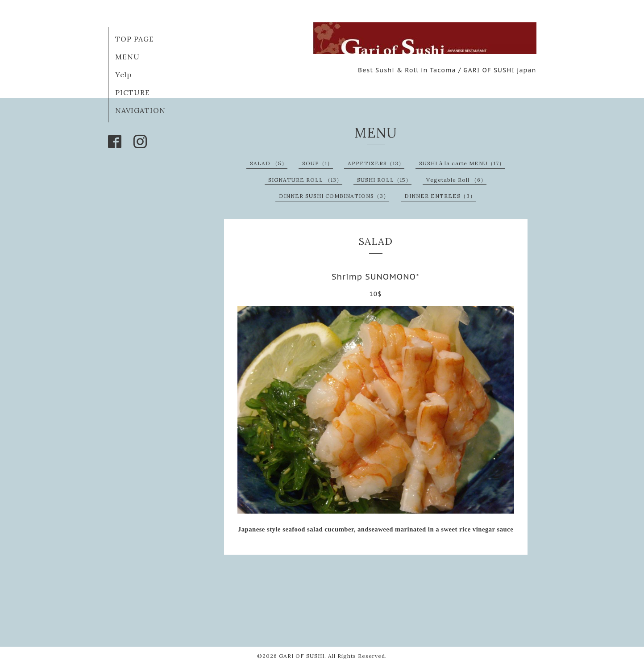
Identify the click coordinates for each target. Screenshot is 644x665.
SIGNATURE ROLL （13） (305, 180)
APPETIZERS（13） (376, 163)
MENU (127, 57)
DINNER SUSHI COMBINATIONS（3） (334, 196)
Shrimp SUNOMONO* (376, 277)
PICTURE (133, 92)
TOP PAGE (135, 39)
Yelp (123, 75)
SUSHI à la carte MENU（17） (462, 163)
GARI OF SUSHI (302, 656)
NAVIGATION (140, 110)
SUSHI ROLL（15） (384, 180)
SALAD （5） (269, 163)
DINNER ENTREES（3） (440, 196)
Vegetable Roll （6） (456, 180)
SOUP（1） (318, 163)
